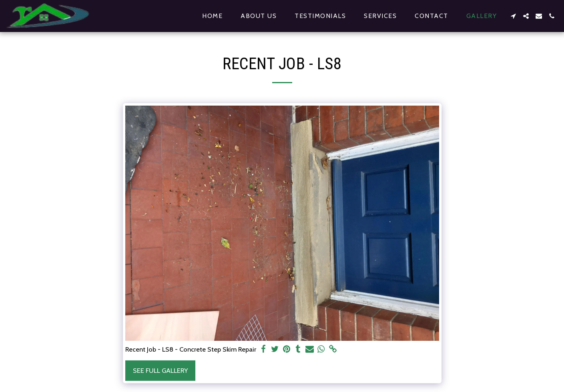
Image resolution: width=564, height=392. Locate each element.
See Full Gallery (160, 370)
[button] (513, 16)
